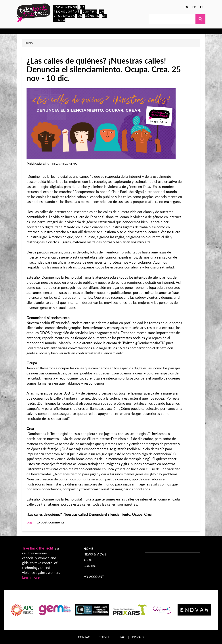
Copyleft (106, 637)
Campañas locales (79, 31)
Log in (31, 522)
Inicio (29, 43)
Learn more (31, 577)
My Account (166, 31)
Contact (91, 566)
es (202, 7)
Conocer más (35, 31)
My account (94, 577)
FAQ (123, 637)
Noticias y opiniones (115, 31)
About (89, 560)
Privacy (138, 637)
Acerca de (144, 31)
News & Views (95, 554)
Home (88, 549)
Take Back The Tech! (37, 548)
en (186, 7)
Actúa (55, 31)
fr (194, 7)
